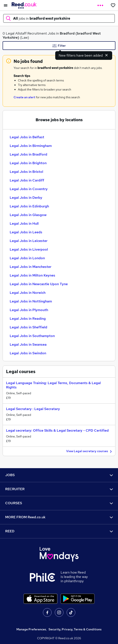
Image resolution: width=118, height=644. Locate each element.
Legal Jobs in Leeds (26, 232)
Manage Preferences (31, 629)
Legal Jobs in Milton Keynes (32, 275)
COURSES (59, 503)
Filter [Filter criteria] (59, 46)
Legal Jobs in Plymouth (29, 310)
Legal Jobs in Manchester (31, 267)
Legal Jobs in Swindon (28, 353)
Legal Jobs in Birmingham (31, 146)
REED (59, 531)
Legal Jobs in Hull (24, 223)
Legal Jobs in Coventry (29, 189)
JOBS (59, 475)
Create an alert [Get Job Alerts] (24, 97)
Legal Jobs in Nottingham (31, 301)
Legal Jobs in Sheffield (28, 327)
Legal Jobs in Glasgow (28, 215)
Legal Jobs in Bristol (26, 172)
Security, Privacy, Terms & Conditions (75, 629)
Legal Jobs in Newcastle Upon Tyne (39, 284)
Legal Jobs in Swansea (28, 344)
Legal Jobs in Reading (28, 319)
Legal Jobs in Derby (26, 198)
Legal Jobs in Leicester (29, 241)
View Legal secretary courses (90, 451)
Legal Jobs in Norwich (28, 293)
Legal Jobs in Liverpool (29, 249)
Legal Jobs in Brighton (28, 163)
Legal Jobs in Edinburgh (29, 206)
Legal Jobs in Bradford (28, 154)
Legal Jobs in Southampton (32, 336)
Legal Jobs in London (27, 258)
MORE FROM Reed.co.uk (59, 517)
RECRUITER (59, 489)
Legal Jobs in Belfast (27, 137)
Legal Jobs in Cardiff (27, 180)
